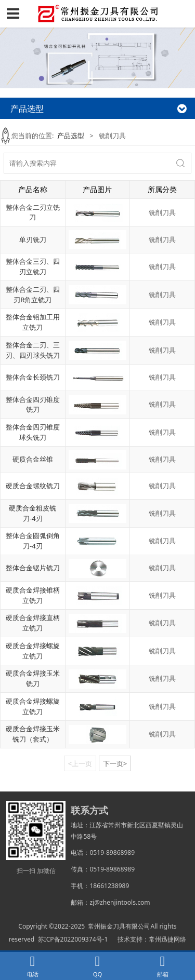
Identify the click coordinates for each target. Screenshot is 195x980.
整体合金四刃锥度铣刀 (33, 405)
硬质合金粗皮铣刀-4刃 (32, 513)
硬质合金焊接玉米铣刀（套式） (33, 734)
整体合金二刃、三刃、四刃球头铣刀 (33, 350)
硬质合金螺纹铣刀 (33, 486)
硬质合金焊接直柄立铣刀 (33, 623)
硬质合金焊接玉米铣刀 (33, 678)
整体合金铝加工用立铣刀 (33, 322)
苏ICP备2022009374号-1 (73, 939)
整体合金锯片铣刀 (33, 568)
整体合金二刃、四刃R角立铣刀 (33, 294)
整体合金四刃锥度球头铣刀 (33, 432)
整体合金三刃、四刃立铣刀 (33, 266)
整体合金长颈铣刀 (33, 377)
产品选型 (71, 136)
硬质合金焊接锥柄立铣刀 (33, 595)
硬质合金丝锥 (33, 459)
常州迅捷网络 (167, 939)
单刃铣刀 (33, 239)
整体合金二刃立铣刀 (33, 212)
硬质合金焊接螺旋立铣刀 (33, 651)
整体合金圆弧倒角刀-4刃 (33, 541)
